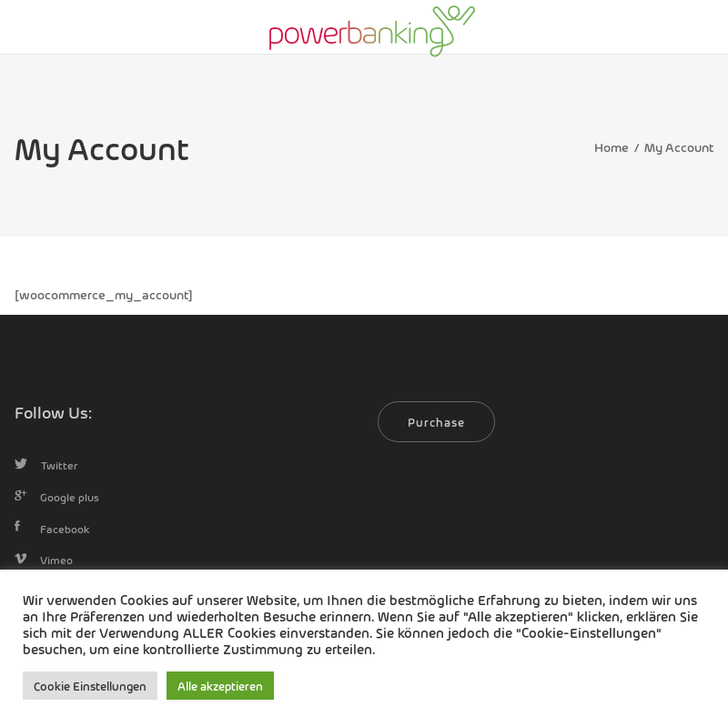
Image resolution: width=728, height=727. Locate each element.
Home (612, 146)
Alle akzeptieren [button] (220, 686)
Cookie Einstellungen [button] (90, 686)
